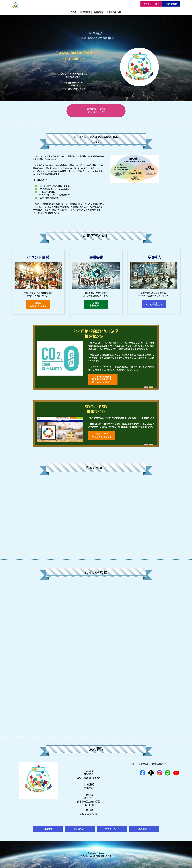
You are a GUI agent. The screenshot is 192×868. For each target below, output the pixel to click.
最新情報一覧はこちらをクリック (96, 111)
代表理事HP (144, 829)
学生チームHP (112, 829)
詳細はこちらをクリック (38, 304)
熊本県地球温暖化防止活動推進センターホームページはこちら (103, 379)
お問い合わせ (171, 4)
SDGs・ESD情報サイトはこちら (102, 435)
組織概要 (48, 829)
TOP (74, 12)
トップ (131, 764)
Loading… (96, 656)
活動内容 (98, 12)
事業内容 (85, 12)
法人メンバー (80, 829)
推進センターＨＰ (151, 4)
